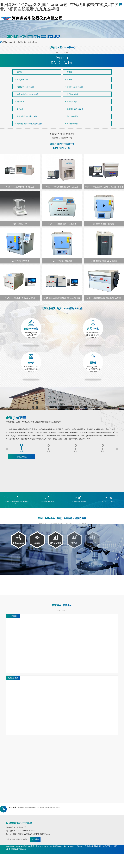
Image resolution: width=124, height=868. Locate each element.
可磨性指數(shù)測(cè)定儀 (26, 116)
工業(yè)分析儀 (21, 79)
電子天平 (19, 109)
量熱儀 (20, 42)
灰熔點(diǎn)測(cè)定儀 (24, 87)
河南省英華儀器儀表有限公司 (28, 807)
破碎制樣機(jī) (71, 101)
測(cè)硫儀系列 (71, 116)
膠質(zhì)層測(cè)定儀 (74, 87)
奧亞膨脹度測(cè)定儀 (74, 109)
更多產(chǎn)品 (72, 124)
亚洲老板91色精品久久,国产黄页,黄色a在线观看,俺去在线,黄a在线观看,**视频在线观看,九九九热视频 (61, 7)
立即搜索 (35, 839)
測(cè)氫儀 (20, 101)
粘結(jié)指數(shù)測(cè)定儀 (26, 94)
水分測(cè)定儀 (71, 94)
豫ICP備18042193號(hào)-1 (74, 846)
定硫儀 (68, 72)
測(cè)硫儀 (27, 42)
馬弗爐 (35, 42)
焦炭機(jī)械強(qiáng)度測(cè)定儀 (28, 124)
